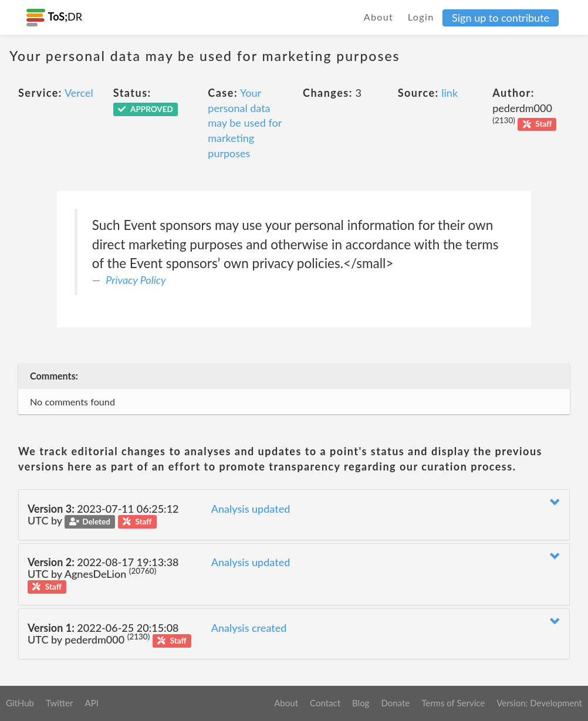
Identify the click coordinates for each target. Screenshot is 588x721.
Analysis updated (251, 509)
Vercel (79, 93)
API (91, 703)
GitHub (20, 703)
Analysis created (249, 628)
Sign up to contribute (501, 18)
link (450, 93)
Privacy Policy (136, 280)
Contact (325, 703)
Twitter (60, 703)
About (379, 17)
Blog (361, 703)
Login (421, 17)
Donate (395, 703)
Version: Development (539, 703)
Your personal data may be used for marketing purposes (245, 123)
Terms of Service (453, 703)
